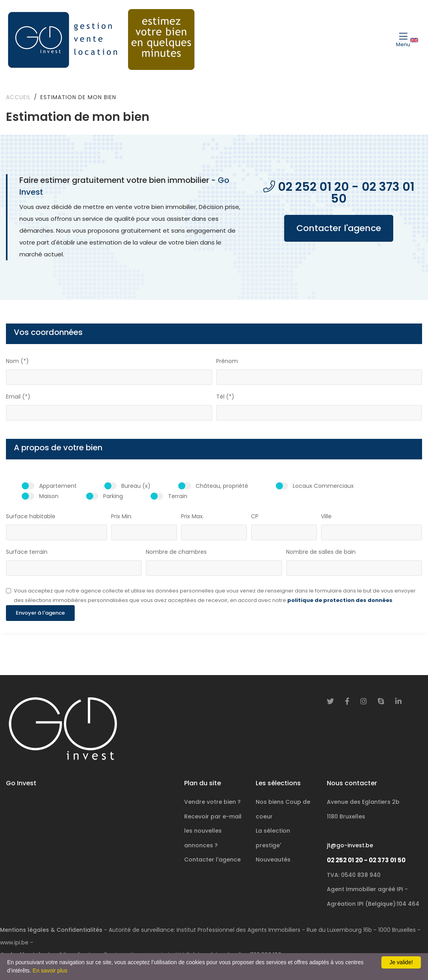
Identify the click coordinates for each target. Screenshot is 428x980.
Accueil (18, 97)
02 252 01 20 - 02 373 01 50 (366, 860)
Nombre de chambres (176, 552)
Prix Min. (122, 516)
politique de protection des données (340, 600)
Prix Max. (192, 516)
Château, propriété (222, 486)
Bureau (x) (136, 486)
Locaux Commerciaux (323, 486)
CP (255, 516)
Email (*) (18, 397)
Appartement (58, 486)
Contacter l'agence (339, 228)
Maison (49, 496)
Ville (326, 516)
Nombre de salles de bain (321, 552)
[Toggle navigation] (403, 40)
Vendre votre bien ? (212, 802)
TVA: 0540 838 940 (354, 875)
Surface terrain (27, 552)
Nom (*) (17, 361)
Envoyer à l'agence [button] (40, 613)
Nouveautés (273, 860)
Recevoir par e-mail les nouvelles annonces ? (213, 831)
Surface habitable (31, 516)
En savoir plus (50, 971)
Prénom (227, 361)
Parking (113, 496)
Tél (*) (225, 397)
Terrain (178, 496)
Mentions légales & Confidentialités (51, 930)
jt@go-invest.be (350, 845)
